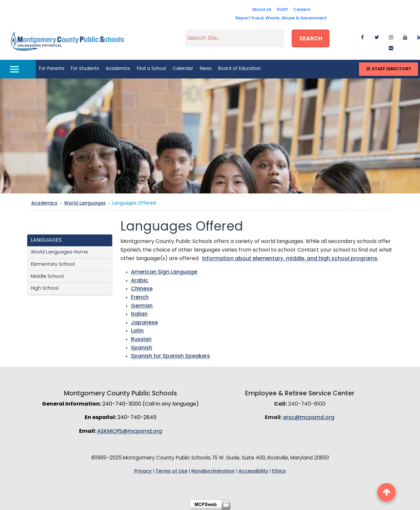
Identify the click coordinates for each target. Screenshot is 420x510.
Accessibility (253, 471)
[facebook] (360, 36)
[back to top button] (387, 492)
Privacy (143, 471)
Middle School (47, 277)
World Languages (85, 203)
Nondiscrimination (213, 471)
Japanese (144, 323)
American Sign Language (164, 272)
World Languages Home (59, 252)
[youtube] (402, 36)
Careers (302, 10)
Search (311, 39)
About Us (262, 10)
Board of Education (240, 69)
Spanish (142, 348)
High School (45, 288)
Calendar (183, 69)
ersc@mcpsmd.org (309, 418)
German (142, 306)
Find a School (151, 69)
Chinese (142, 289)
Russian (141, 340)
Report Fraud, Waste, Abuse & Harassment (281, 18)
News (206, 69)
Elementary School (53, 265)
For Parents (52, 69)
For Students (85, 69)
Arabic (140, 281)
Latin (137, 331)
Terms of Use (171, 471)
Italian (139, 314)
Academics (118, 69)
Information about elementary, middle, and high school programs (290, 259)
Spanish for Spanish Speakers (170, 356)
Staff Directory (388, 69)
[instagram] (388, 36)
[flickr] (388, 46)
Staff (282, 10)
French (140, 298)
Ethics (279, 471)
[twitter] (374, 36)
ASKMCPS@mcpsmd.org (130, 432)
